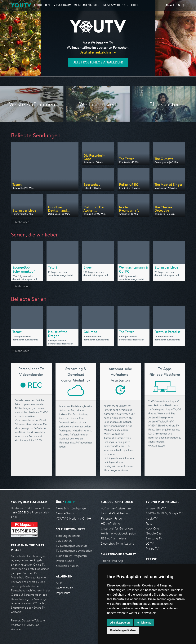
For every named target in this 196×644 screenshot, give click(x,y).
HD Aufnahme (110, 523)
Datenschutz (64, 588)
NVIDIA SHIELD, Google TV (164, 513)
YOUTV (21, 5)
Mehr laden (22, 222)
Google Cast (154, 533)
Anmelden (173, 5)
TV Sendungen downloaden (74, 551)
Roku (149, 523)
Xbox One (152, 528)
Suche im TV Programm (71, 556)
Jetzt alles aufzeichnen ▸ (98, 52)
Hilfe (135, 5)
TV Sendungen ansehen (71, 546)
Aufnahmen (87, 5)
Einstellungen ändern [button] (123, 630)
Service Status (65, 513)
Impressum (63, 593)
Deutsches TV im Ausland (118, 544)
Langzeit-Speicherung (115, 513)
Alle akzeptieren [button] (120, 623)
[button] (183, 5)
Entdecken (42, 5)
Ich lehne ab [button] (144, 623)
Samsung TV (154, 538)
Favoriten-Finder (112, 519)
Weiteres (114, 5)
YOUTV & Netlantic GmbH (73, 519)
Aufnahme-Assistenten (116, 508)
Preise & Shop (65, 561)
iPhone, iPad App (112, 561)
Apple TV (152, 519)
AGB (59, 583)
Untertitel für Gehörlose (117, 528)
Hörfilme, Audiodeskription (118, 533)
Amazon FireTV (156, 508)
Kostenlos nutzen (67, 566)
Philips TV (152, 549)
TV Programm (62, 5)
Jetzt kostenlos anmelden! (98, 62)
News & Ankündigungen (72, 508)
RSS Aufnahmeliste (113, 538)
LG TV (150, 544)
